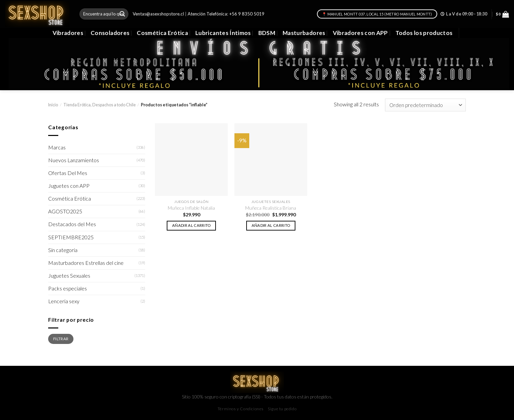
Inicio (53, 105)
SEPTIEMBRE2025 (71, 237)
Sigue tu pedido (282, 409)
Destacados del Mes (72, 224)
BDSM (267, 33)
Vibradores (68, 33)
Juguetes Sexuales (69, 276)
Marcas (57, 147)
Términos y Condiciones (241, 409)
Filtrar (61, 339)
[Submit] (122, 14)
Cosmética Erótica (162, 33)
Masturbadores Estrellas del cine (86, 263)
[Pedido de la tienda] (425, 105)
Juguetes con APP (69, 186)
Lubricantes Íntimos (223, 33)
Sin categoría (63, 250)
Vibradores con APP (360, 33)
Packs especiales (68, 288)
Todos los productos (424, 33)
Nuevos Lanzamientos (74, 160)
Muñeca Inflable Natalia (191, 208)
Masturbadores (304, 33)
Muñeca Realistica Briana (271, 208)
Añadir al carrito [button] (191, 225)
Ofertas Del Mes (68, 173)
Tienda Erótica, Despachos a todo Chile (100, 105)
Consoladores (110, 33)
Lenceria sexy (64, 301)
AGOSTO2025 (65, 211)
